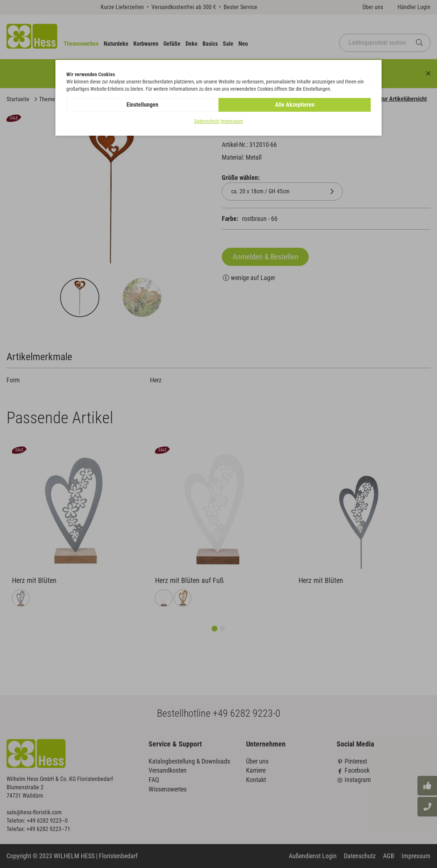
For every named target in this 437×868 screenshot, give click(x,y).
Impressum (232, 121)
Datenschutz (207, 121)
